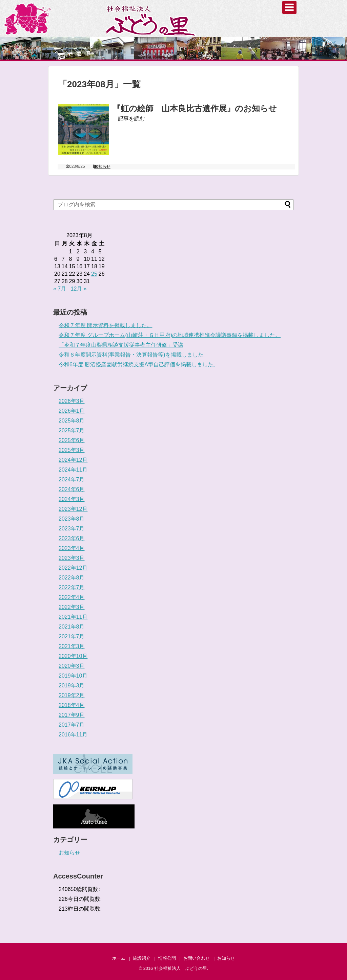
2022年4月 (72, 597)
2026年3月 (72, 401)
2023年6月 (72, 538)
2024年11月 (73, 470)
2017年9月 (72, 715)
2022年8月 (72, 578)
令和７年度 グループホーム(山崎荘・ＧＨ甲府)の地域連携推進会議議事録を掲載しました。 (170, 335)
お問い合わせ (197, 958)
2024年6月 (72, 489)
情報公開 (167, 958)
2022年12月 (73, 568)
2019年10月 (73, 676)
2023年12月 (73, 509)
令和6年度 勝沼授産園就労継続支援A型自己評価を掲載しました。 (139, 364)
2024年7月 (72, 480)
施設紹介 (142, 958)
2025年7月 (72, 430)
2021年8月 (72, 627)
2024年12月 (73, 460)
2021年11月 (73, 617)
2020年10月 (73, 656)
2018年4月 (72, 705)
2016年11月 (73, 735)
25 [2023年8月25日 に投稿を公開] (94, 274)
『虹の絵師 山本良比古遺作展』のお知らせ (195, 108)
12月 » (79, 289)
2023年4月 (72, 548)
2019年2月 (72, 695)
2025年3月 (72, 450)
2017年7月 (72, 725)
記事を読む (131, 119)
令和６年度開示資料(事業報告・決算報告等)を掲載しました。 (134, 355)
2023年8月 (72, 519)
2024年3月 (72, 499)
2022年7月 (72, 587)
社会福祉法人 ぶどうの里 (181, 968)
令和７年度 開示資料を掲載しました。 (105, 325)
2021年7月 (72, 636)
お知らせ (102, 166)
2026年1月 (72, 411)
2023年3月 (72, 558)
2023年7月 (72, 529)
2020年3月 (72, 666)
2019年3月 (72, 686)
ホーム (119, 958)
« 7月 (60, 289)
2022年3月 (72, 607)
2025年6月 (72, 440)
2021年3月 (72, 646)
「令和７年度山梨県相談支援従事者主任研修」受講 (121, 345)
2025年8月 (72, 421)
